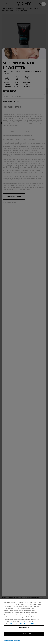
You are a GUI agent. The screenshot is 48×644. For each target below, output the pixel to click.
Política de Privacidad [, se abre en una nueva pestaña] (15, 623)
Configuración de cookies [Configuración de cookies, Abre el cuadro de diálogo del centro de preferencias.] (12, 640)
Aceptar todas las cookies (24, 634)
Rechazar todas (24, 628)
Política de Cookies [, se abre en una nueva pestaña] (29, 623)
